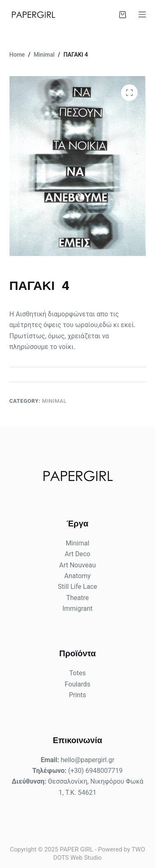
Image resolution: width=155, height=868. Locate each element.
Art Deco (78, 554)
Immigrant (77, 609)
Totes (78, 673)
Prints (78, 695)
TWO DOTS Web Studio (99, 854)
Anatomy (78, 576)
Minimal (55, 401)
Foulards (78, 684)
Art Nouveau (77, 565)
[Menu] (142, 14)
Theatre (77, 598)
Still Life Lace (77, 587)
